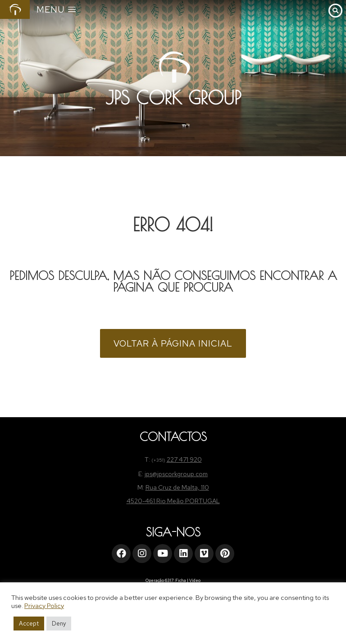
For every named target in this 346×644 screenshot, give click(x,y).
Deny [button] (59, 624)
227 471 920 (184, 459)
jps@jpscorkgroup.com (176, 474)
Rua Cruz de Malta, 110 (177, 487)
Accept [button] (29, 624)
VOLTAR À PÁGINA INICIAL (173, 343)
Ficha (181, 581)
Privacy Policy (44, 606)
